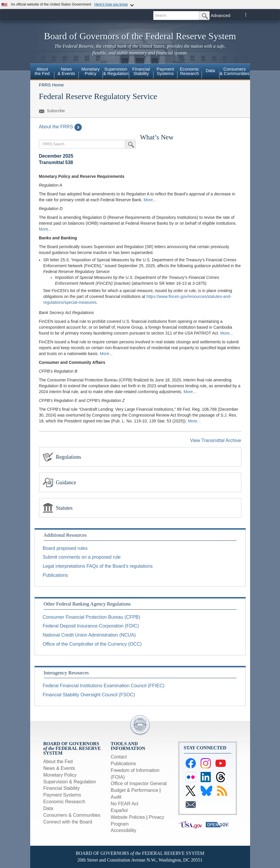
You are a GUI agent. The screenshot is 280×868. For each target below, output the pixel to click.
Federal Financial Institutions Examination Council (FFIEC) (104, 686)
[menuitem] (42, 72)
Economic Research (189, 71)
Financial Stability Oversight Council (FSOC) (89, 695)
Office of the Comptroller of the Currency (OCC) (92, 644)
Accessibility (124, 830)
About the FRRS (61, 127)
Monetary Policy (90, 71)
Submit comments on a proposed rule (82, 557)
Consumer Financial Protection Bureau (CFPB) (92, 617)
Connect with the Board (68, 822)
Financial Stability (141, 71)
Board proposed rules (65, 548)
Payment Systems (165, 71)
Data (211, 70)
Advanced (221, 15)
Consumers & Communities (235, 71)
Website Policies (128, 817)
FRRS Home (51, 85)
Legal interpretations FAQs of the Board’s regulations (98, 566)
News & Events (66, 71)
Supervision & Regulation (116, 71)
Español (119, 810)
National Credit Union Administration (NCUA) (89, 635)
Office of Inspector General (139, 783)
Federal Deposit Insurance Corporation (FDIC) (91, 626)
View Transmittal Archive (216, 440)
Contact (119, 757)
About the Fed (42, 71)
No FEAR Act (125, 804)
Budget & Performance (135, 790)
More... (150, 200)
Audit (116, 797)
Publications (55, 575)
